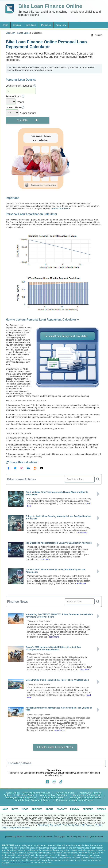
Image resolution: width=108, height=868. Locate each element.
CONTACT (61, 809)
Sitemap (17, 25)
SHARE (97, 35)
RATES (15, 809)
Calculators (31, 25)
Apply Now (61, 25)
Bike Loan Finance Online (18, 33)
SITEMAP (101, 809)
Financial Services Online (28, 836)
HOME (5, 809)
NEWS (25, 809)
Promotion (46, 25)
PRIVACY (75, 809)
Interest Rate (13, 107)
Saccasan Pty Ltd (94, 825)
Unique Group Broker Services (16, 828)
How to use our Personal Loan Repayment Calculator (43, 320)
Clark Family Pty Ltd (75, 836)
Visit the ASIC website (20, 863)
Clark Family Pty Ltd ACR (50, 825)
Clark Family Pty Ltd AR (74, 825)
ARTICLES (37, 809)
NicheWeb (47, 836)
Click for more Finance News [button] (55, 747)
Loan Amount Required (19, 86)
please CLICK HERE (60, 209)
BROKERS (88, 809)
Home (5, 25)
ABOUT (49, 809)
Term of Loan (13, 96)
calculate (27, 120)
